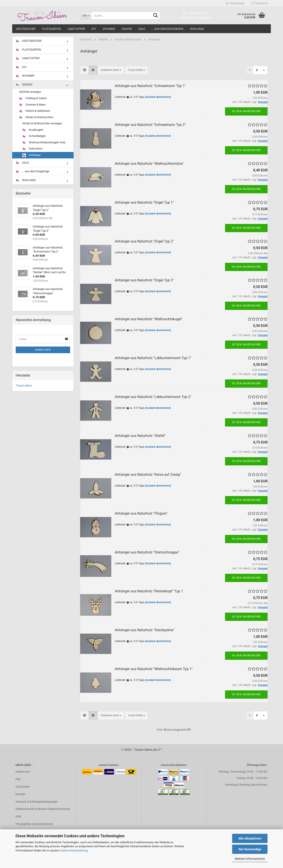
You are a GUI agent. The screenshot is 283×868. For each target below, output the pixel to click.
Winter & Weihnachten (36, 117)
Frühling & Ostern (33, 98)
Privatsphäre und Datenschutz (34, 824)
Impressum (23, 772)
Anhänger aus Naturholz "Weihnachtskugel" (149, 319)
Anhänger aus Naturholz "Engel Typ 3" (144, 280)
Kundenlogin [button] (235, 3)
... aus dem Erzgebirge (168, 29)
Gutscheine (23, 787)
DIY (94, 29)
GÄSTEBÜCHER (26, 29)
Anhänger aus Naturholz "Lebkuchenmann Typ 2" (153, 397)
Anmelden (43, 350)
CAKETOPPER (76, 29)
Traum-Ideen (24, 386)
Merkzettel (259, 3)
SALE (142, 29)
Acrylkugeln (33, 130)
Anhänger (32, 155)
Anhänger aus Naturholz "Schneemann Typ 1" (150, 86)
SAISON (127, 29)
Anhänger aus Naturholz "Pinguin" (141, 513)
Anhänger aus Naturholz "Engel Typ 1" (144, 202)
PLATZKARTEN (51, 29)
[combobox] (111, 70)
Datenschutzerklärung (74, 850)
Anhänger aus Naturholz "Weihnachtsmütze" (149, 164)
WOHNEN (109, 29)
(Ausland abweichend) (158, 97)
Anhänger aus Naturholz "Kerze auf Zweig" (148, 475)
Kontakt (20, 794)
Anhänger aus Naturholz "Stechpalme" (144, 630)
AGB (18, 816)
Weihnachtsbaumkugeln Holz (44, 143)
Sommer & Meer (32, 105)
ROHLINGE (197, 29)
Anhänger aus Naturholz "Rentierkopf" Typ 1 (149, 591)
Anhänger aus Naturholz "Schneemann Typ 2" (150, 125)
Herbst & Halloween (35, 111)
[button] (85, 70)
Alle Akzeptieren (250, 838)
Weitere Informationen (250, 859)
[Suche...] (86, 15)
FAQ (18, 779)
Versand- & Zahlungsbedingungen (37, 802)
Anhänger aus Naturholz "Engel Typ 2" (144, 241)
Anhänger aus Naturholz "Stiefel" (140, 436)
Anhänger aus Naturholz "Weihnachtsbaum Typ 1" (154, 669)
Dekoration (32, 149)
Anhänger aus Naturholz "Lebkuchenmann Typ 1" (153, 358)
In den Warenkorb (246, 111)
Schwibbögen (34, 136)
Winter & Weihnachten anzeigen (42, 123)
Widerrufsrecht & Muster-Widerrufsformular (43, 809)
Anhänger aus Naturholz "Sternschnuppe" (147, 552)
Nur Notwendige (250, 849)
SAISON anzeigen (30, 92)
